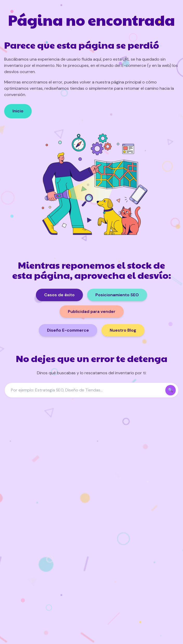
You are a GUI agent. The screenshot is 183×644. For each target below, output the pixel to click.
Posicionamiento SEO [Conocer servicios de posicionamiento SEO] (117, 295)
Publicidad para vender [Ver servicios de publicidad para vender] (92, 311)
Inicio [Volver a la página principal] (18, 111)
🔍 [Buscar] (171, 390)
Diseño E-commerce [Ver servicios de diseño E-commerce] (68, 330)
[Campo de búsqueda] (91, 390)
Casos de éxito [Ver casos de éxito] (59, 295)
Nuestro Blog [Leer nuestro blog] (123, 330)
